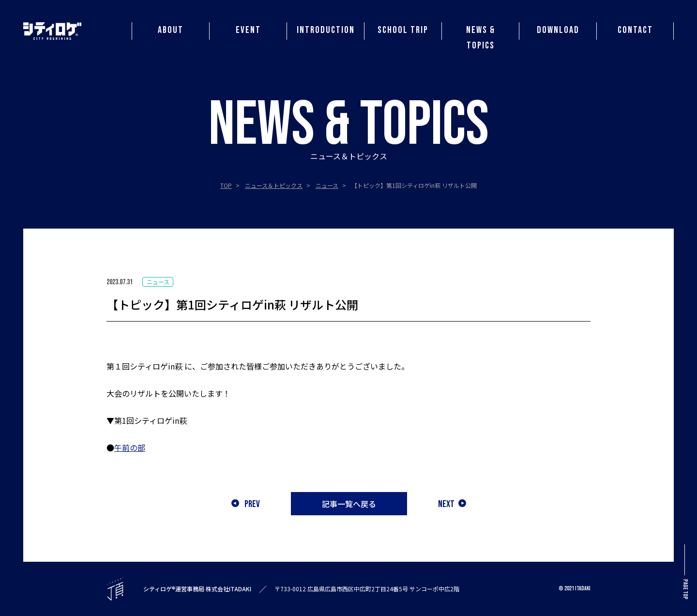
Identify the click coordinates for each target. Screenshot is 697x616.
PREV (246, 504)
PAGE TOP (685, 572)
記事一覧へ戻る (349, 504)
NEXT (452, 504)
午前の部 (130, 447)
